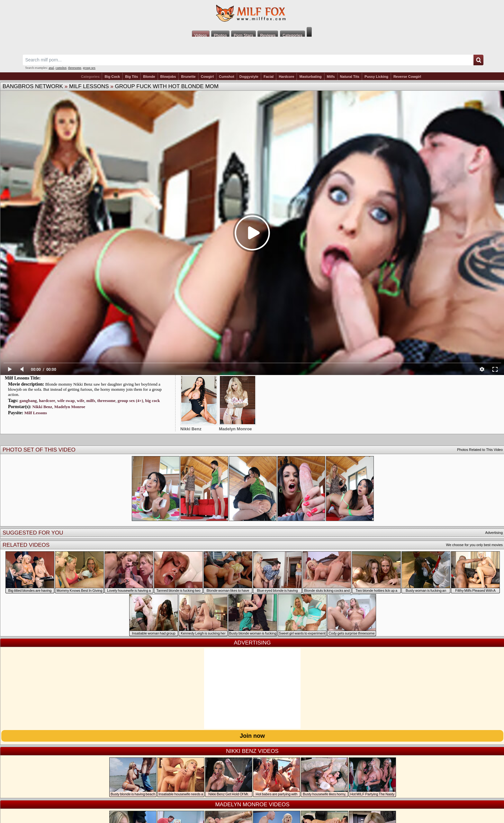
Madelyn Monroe (70, 407)
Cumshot (227, 77)
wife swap (66, 401)
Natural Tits (350, 77)
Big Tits (131, 77)
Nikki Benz (42, 407)
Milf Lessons (89, 86)
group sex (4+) (130, 401)
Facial (269, 77)
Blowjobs (168, 77)
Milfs (331, 77)
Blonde (149, 77)
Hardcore (286, 77)
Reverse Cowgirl (407, 77)
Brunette (188, 77)
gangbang (28, 401)
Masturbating (310, 77)
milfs (91, 401)
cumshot (61, 68)
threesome (75, 68)
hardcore (47, 401)
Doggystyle (249, 77)
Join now (252, 736)
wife (81, 401)
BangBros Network (33, 86)
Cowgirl (207, 77)
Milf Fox (252, 14)
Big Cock (112, 77)
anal (51, 68)
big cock (153, 401)
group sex (89, 68)
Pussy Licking (376, 77)
